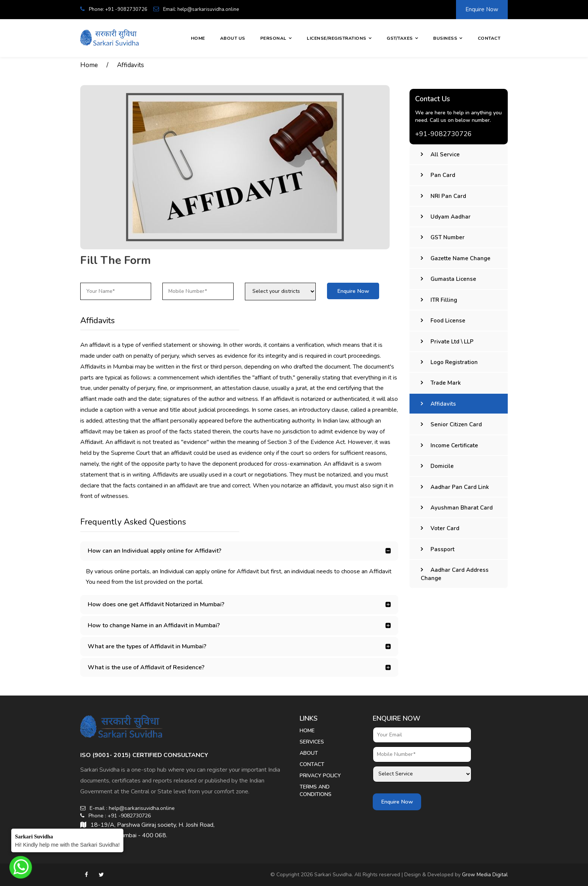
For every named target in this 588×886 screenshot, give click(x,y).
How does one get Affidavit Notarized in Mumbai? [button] (156, 604)
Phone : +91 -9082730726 (115, 816)
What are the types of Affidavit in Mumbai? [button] (147, 646)
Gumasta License (453, 279)
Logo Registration (454, 362)
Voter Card (445, 528)
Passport (442, 549)
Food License (448, 321)
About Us (233, 38)
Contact (489, 38)
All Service (445, 154)
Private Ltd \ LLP (452, 342)
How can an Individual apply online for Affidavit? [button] (154, 551)
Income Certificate (454, 445)
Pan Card (443, 175)
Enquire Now (482, 9)
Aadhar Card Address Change (455, 574)
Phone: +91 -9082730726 (114, 9)
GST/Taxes (400, 38)
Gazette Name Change (460, 258)
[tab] (239, 551)
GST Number (448, 237)
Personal (273, 38)
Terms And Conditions (316, 791)
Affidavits (130, 65)
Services (312, 742)
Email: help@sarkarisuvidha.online (196, 9)
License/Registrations (337, 38)
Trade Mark (446, 383)
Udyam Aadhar (451, 217)
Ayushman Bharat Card (462, 508)
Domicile (442, 466)
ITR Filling (444, 300)
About (309, 753)
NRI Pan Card (448, 196)
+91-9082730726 (443, 134)
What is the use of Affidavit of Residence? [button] (146, 667)
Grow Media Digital (485, 875)
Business (445, 38)
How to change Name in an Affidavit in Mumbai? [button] (154, 625)
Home (198, 38)
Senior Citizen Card (456, 424)
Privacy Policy (320, 776)
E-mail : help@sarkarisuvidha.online (127, 808)
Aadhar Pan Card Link (460, 487)
